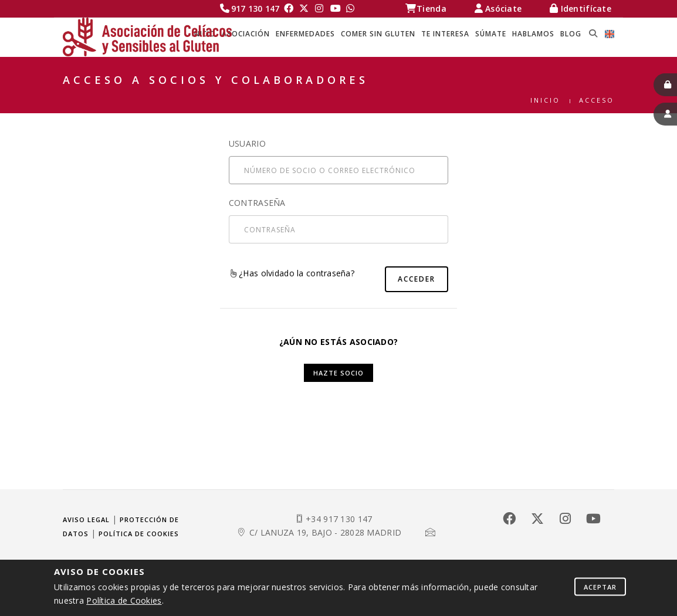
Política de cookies (139, 534)
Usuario (247, 143)
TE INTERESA (445, 34)
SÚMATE (491, 34)
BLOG (571, 34)
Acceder (417, 279)
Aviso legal (86, 519)
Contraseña (257, 203)
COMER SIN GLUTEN (378, 34)
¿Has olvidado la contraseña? (292, 273)
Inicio (545, 100)
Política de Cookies (124, 600)
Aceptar (600, 586)
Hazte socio (338, 373)
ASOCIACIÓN (246, 34)
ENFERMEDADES (305, 34)
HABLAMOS (533, 34)
